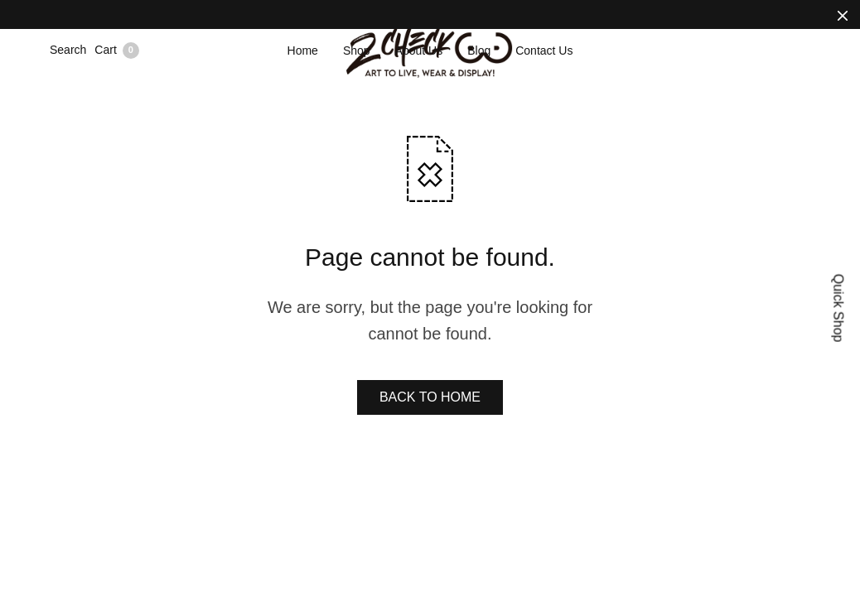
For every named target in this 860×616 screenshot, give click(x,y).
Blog (479, 51)
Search (68, 50)
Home (303, 51)
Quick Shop (839, 308)
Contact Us (544, 51)
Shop (357, 51)
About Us (419, 51)
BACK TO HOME (430, 397)
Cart (116, 51)
